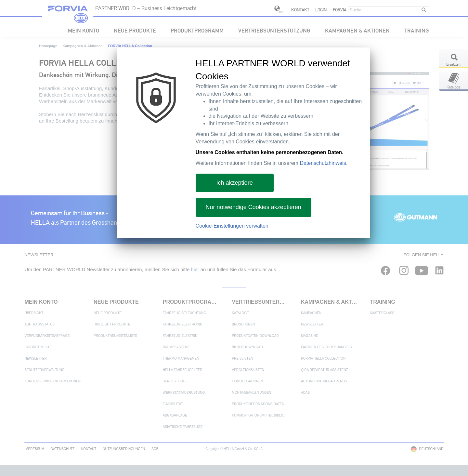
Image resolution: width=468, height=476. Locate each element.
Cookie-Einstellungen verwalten (232, 226)
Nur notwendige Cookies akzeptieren (253, 207)
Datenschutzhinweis (323, 163)
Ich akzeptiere (235, 183)
